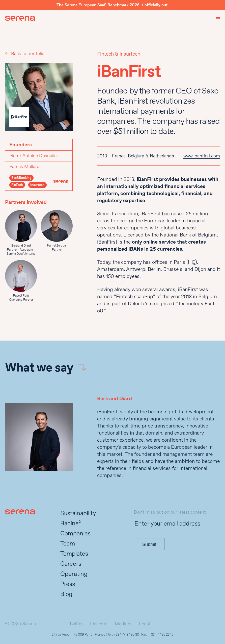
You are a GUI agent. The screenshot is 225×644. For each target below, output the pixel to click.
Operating (74, 574)
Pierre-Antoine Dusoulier (34, 156)
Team (68, 544)
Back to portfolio (28, 54)
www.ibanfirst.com (202, 156)
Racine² (71, 523)
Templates (74, 554)
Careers (71, 564)
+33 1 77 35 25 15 (161, 635)
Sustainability (78, 513)
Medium (123, 624)
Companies (75, 533)
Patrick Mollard (24, 167)
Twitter (76, 624)
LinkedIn (99, 624)
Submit (149, 544)
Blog (66, 594)
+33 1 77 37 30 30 (126, 635)
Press (68, 584)
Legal (144, 624)
